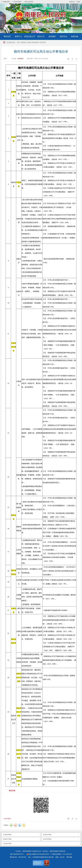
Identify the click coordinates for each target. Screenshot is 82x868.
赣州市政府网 (29, 2)
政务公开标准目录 (33, 42)
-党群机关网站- (47, 835)
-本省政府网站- (7, 835)
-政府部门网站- (7, 839)
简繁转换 (72, 2)
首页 (18, 42)
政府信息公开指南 (19, 677)
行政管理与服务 (14, 347)
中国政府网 (6, 2)
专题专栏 (24, 42)
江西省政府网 (17, 2)
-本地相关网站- (7, 844)
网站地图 (69, 857)
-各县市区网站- (47, 839)
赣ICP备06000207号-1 (17, 854)
